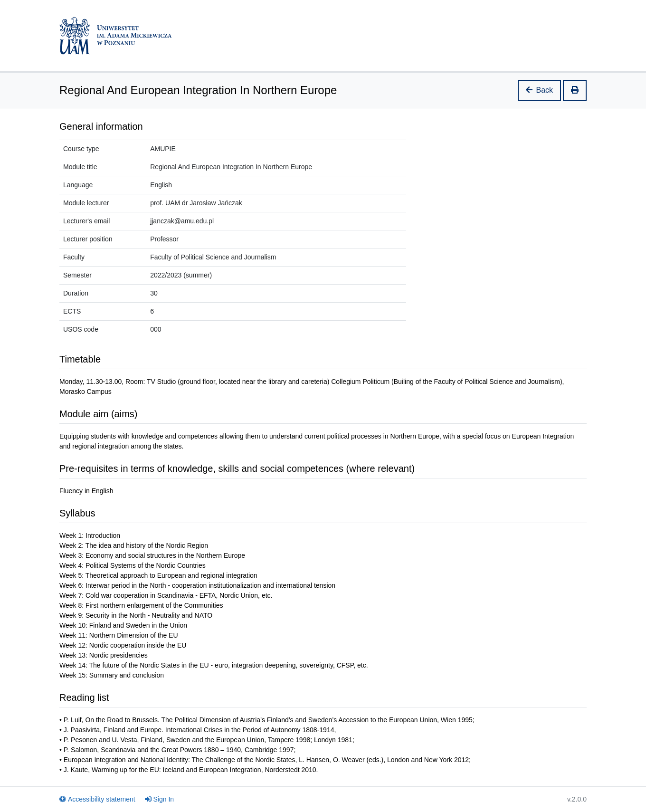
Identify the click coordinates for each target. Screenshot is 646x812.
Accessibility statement (97, 799)
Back (540, 90)
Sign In (160, 799)
